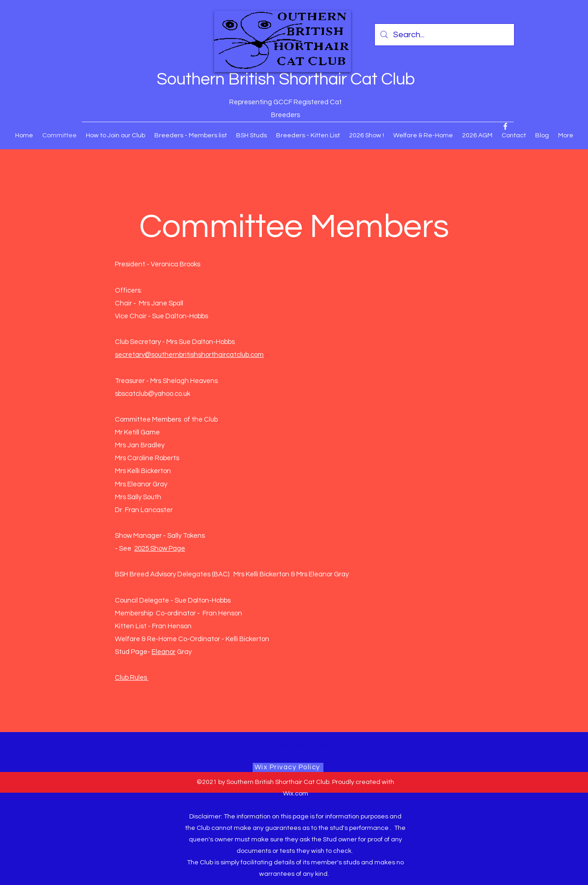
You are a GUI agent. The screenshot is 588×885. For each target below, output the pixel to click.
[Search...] (444, 35)
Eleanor (164, 652)
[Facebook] (505, 126)
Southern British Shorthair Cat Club (286, 79)
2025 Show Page (160, 549)
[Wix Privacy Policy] (288, 767)
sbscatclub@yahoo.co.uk (153, 394)
